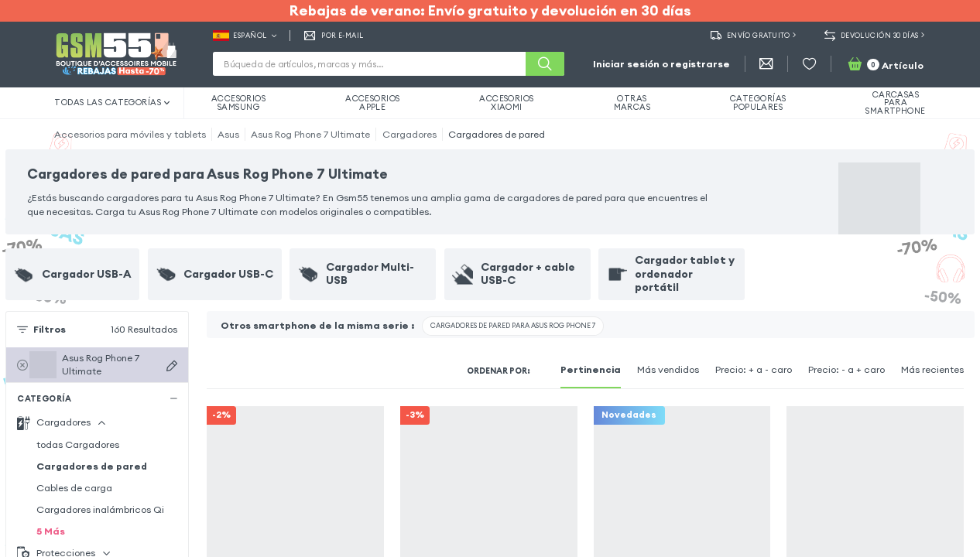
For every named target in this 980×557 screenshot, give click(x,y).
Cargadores (409, 134)
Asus (228, 134)
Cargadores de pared (497, 134)
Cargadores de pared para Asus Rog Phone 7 (513, 325)
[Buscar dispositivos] (172, 366)
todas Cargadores (78, 444)
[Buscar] (545, 64)
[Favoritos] (810, 64)
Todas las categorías (112, 102)
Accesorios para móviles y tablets (130, 134)
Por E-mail (334, 36)
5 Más (51, 531)
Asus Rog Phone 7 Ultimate (310, 134)
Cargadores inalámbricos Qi (100, 509)
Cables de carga (74, 488)
